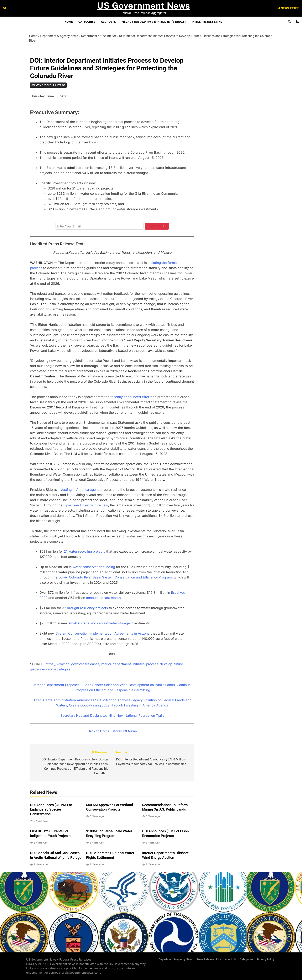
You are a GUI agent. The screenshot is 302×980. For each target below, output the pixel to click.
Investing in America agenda (80, 490)
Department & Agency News (59, 36)
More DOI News (125, 731)
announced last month (103, 598)
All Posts (108, 22)
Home (69, 22)
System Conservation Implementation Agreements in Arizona (103, 633)
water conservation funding (94, 567)
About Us (230, 959)
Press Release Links (207, 22)
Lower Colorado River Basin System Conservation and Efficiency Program (115, 577)
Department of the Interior (99, 36)
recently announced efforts (131, 397)
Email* (60, 219)
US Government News (144, 5)
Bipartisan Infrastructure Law (86, 505)
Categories (87, 22)
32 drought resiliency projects (85, 608)
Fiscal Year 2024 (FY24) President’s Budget (154, 22)
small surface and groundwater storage (99, 623)
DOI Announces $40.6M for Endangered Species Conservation (51, 810)
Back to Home (99, 731)
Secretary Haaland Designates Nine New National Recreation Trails (112, 716)
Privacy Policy (266, 959)
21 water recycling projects (85, 551)
